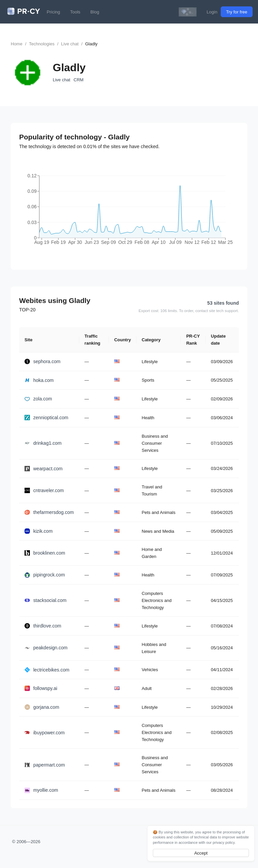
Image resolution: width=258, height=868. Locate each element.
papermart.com (45, 765)
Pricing (53, 12)
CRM (79, 80)
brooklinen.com (45, 553)
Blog (95, 12)
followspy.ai (41, 688)
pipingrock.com (45, 575)
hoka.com (39, 380)
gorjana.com (42, 707)
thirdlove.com (43, 626)
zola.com (38, 399)
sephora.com (42, 361)
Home (17, 44)
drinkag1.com (43, 443)
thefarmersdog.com (49, 512)
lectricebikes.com (47, 670)
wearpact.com (44, 469)
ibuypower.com (45, 733)
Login (212, 12)
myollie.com (41, 790)
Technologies (42, 44)
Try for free (237, 12)
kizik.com (39, 531)
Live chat (70, 44)
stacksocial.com (46, 600)
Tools (75, 12)
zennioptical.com (46, 418)
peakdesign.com (46, 648)
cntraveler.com (44, 490)
